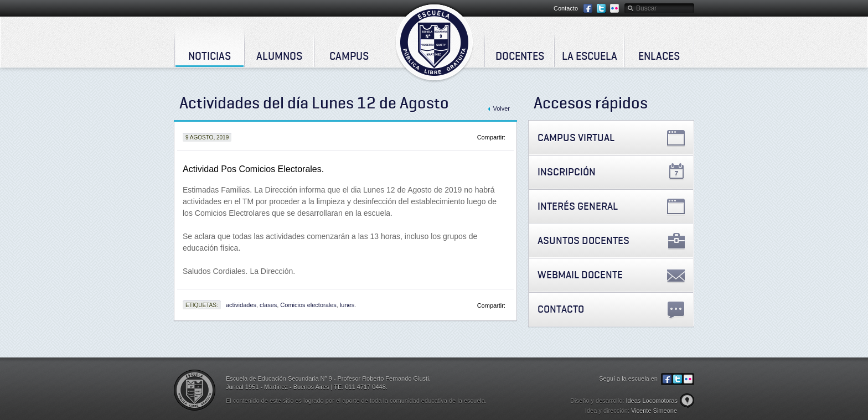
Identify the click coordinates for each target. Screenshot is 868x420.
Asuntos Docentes (583, 240)
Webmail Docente (580, 275)
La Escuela (590, 56)
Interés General (578, 206)
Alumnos (279, 56)
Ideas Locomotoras (652, 401)
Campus (349, 56)
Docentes (520, 56)
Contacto (566, 8)
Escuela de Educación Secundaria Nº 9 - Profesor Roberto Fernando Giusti (434, 42)
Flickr (614, 9)
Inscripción (567, 172)
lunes (347, 305)
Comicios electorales (308, 305)
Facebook (588, 9)
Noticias (210, 56)
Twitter (601, 9)
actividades (241, 305)
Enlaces (659, 56)
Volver (501, 108)
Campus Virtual (576, 138)
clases (268, 305)
